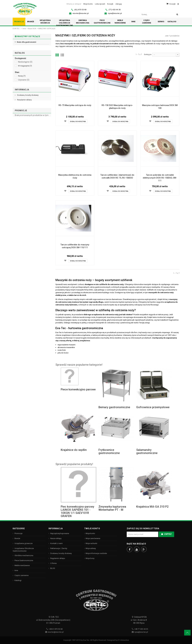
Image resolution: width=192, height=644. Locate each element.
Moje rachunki (91, 543)
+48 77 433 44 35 (141, 629)
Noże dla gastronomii (26, 43)
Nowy (22, 89)
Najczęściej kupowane (59, 533)
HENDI (22, 110)
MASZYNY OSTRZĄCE (26, 52)
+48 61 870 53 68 (56, 629)
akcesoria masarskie (66, 347)
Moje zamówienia (93, 538)
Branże (17, 538)
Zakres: (18, 120)
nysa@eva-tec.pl (115, 13)
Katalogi (18, 580)
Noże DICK (32, 29)
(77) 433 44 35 (115, 10)
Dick (21, 106)
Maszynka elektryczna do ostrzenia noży (75, 176)
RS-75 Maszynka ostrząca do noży (75, 105)
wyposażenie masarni (66, 345)
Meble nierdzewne (22, 565)
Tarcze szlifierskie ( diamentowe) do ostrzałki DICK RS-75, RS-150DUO (117, 176)
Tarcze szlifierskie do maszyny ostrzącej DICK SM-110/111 (75, 246)
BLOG (52, 568)
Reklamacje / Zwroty (59, 548)
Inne (24, 29)
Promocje (21, 185)
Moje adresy (91, 548)
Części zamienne (21, 575)
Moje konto (90, 533)
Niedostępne (25, 75)
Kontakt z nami (56, 543)
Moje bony (90, 558)
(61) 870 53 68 (80, 10)
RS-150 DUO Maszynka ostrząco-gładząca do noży (117, 107)
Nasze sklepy (22, 170)
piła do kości (63, 353)
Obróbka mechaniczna (24, 555)
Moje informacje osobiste (96, 553)
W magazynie (25, 78)
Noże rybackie (23, 48)
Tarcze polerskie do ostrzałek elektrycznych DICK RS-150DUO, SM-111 (160, 178)
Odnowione (25, 96)
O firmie (20, 165)
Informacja (22, 149)
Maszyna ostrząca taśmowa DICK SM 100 (160, 107)
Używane (24, 92)
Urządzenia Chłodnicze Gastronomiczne (23, 550)
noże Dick (62, 350)
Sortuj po (148, 54)
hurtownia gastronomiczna (75, 332)
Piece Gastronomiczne (24, 560)
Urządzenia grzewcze (23, 543)
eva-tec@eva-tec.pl (81, 13)
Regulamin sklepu (24, 161)
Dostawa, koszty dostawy (28, 156)
